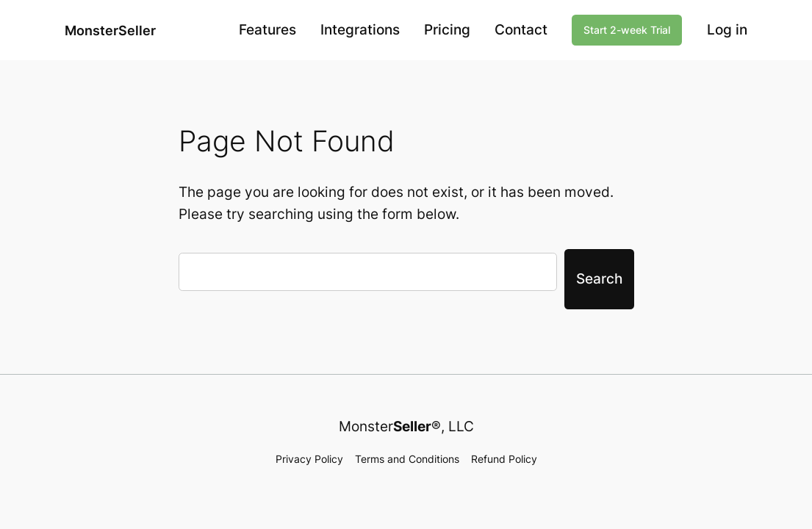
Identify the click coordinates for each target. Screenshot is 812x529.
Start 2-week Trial (627, 30)
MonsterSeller (110, 30)
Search (599, 278)
